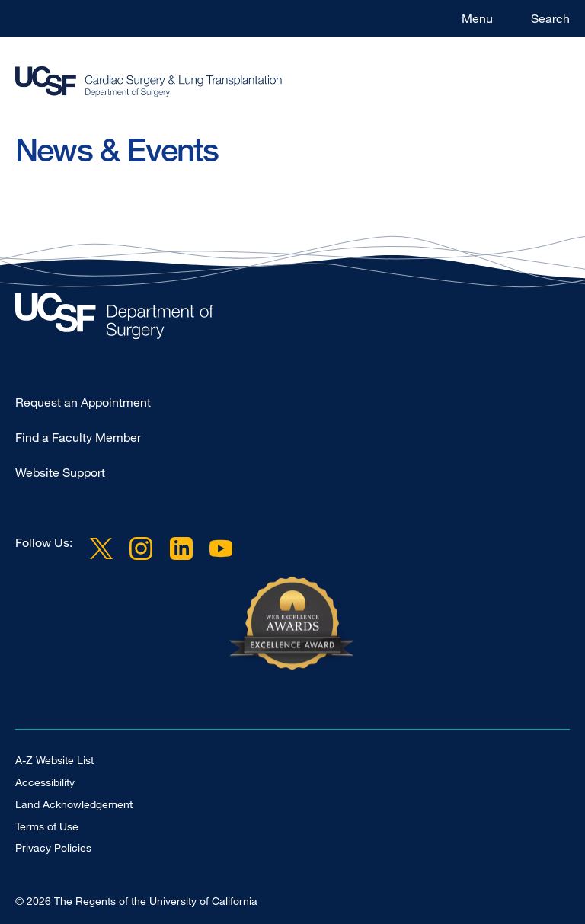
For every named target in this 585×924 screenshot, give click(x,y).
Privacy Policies (53, 847)
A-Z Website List (54, 760)
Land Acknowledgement (74, 804)
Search (550, 18)
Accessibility (45, 782)
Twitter (101, 548)
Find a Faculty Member (78, 437)
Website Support (60, 472)
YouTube (221, 548)
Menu (477, 18)
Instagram (141, 548)
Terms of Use (47, 826)
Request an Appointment (83, 402)
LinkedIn (181, 548)
